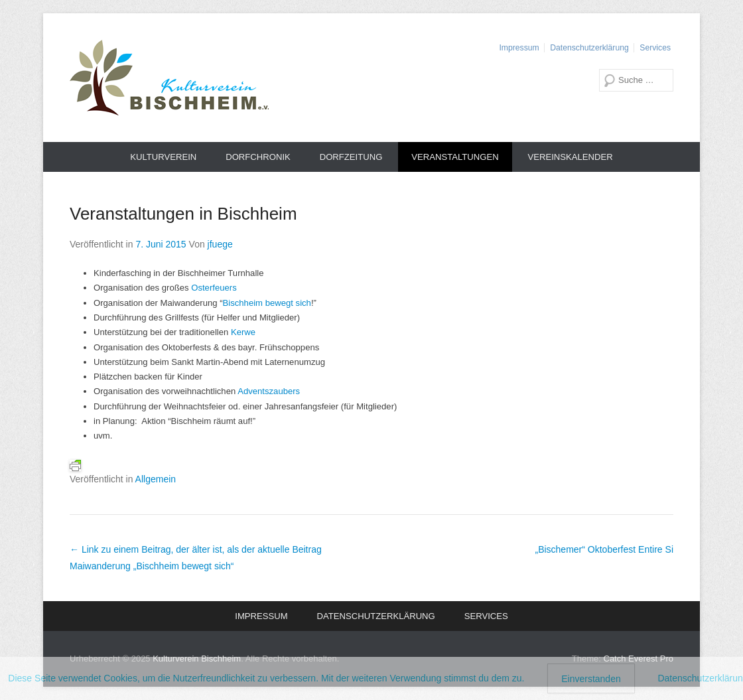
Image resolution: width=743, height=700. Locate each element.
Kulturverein (163, 157)
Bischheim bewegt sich (267, 303)
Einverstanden (591, 679)
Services (655, 48)
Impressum (519, 48)
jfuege (220, 244)
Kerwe (243, 332)
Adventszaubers (269, 391)
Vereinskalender (571, 157)
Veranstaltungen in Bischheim (183, 214)
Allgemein (156, 479)
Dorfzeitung (351, 157)
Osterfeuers (214, 288)
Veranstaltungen (455, 157)
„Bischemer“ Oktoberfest (604, 549)
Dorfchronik (258, 157)
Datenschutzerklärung (589, 48)
